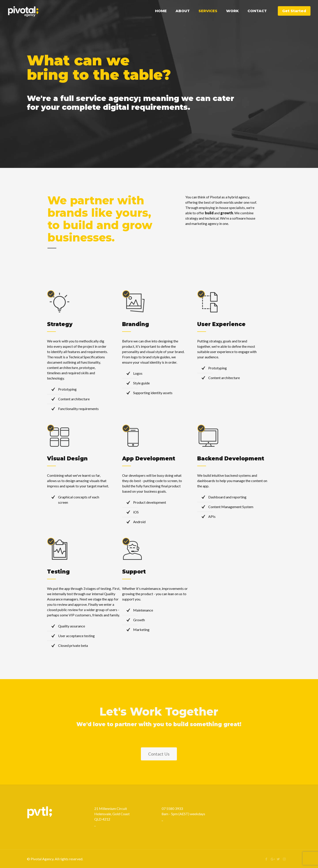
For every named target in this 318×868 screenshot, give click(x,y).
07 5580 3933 (172, 808)
